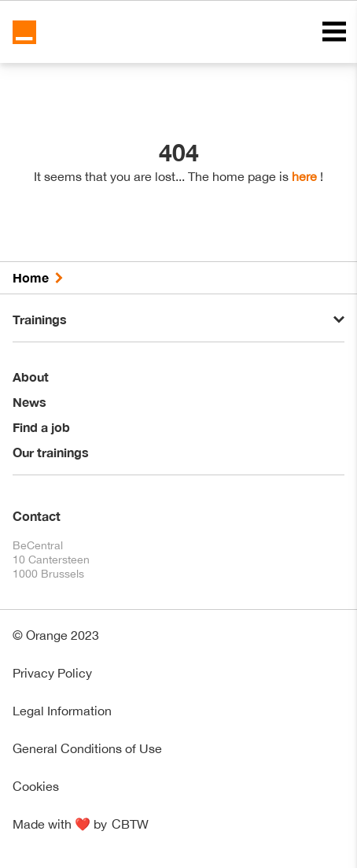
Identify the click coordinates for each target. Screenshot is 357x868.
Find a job (41, 427)
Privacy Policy (52, 673)
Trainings (40, 319)
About (31, 377)
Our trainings (51, 452)
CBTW (130, 824)
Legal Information (62, 711)
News (29, 402)
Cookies (36, 786)
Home (31, 277)
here (304, 176)
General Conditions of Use (87, 748)
